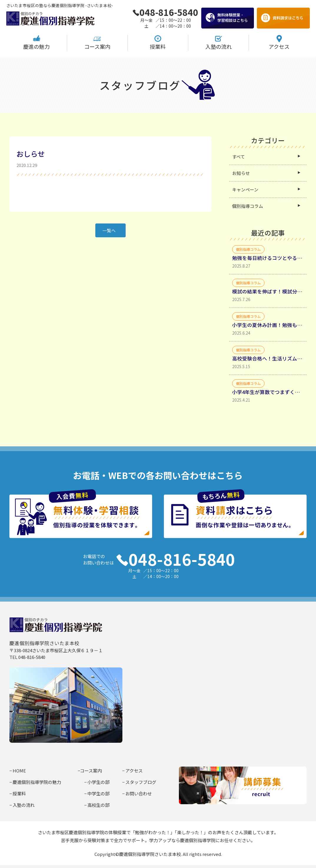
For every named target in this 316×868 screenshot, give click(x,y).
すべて (238, 157)
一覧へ (109, 230)
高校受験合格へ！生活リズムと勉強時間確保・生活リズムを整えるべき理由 (268, 358)
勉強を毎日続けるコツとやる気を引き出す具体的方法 (268, 258)
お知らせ (241, 173)
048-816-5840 (165, 12)
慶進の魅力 (36, 42)
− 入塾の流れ (22, 805)
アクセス (279, 42)
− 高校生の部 (97, 805)
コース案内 (97, 42)
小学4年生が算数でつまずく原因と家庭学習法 (268, 392)
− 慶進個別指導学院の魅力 (35, 782)
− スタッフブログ (139, 782)
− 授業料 (18, 793)
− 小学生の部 (97, 782)
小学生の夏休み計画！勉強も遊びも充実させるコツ (268, 325)
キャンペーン (245, 190)
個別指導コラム (248, 206)
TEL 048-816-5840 (27, 657)
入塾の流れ (219, 42)
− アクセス (132, 771)
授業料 (158, 42)
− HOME (18, 771)
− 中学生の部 (97, 793)
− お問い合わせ (137, 793)
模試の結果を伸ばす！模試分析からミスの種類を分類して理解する (268, 291)
